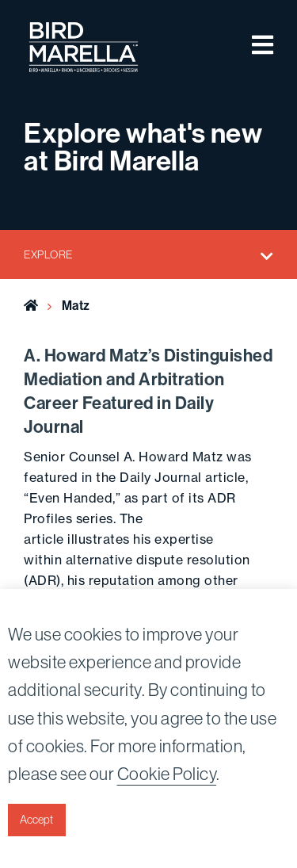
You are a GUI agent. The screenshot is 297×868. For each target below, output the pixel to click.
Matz (76, 305)
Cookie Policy (167, 774)
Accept (36, 820)
